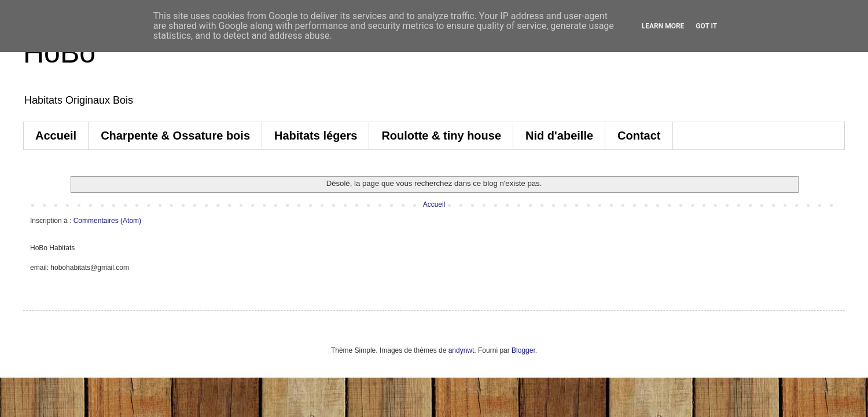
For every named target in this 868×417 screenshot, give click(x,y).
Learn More (663, 26)
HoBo (59, 53)
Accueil (56, 136)
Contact (639, 136)
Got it (706, 26)
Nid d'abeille (559, 136)
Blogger (523, 350)
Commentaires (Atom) (107, 221)
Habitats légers (316, 136)
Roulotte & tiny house (441, 136)
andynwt (461, 350)
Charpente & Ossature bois (175, 136)
